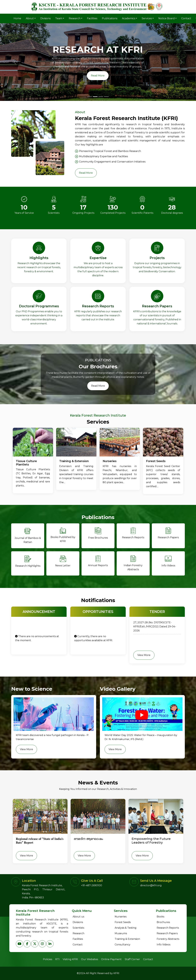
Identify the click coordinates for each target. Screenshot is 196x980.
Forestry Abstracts (168, 939)
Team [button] (59, 18)
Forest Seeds (123, 922)
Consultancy (122, 945)
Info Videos (163, 945)
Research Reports (168, 928)
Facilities (92, 18)
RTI (57, 959)
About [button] (30, 18)
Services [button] (147, 18)
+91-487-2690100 (92, 885)
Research (78, 933)
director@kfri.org (151, 885)
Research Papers (167, 933)
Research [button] (75, 18)
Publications (110, 18)
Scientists (78, 928)
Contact (186, 18)
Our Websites (90, 959)
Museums (121, 933)
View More (144, 655)
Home (17, 18)
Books (160, 917)
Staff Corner (132, 959)
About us (78, 917)
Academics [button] (129, 18)
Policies (48, 959)
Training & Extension (127, 939)
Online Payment (111, 959)
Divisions (45, 18)
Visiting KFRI (70, 959)
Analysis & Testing (126, 928)
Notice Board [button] (167, 18)
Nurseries (121, 917)
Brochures (163, 922)
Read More (86, 173)
